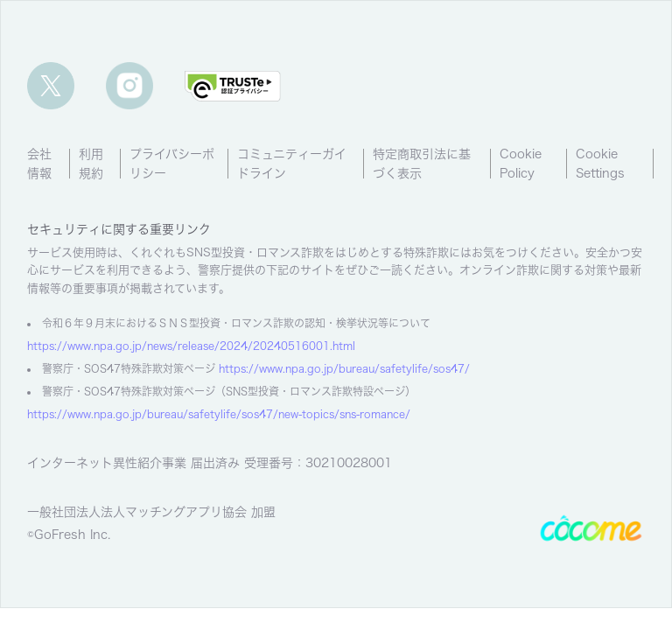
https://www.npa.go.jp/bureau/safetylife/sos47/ (344, 368)
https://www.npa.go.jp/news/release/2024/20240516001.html (191, 346)
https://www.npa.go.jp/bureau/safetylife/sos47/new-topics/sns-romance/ (219, 414)
